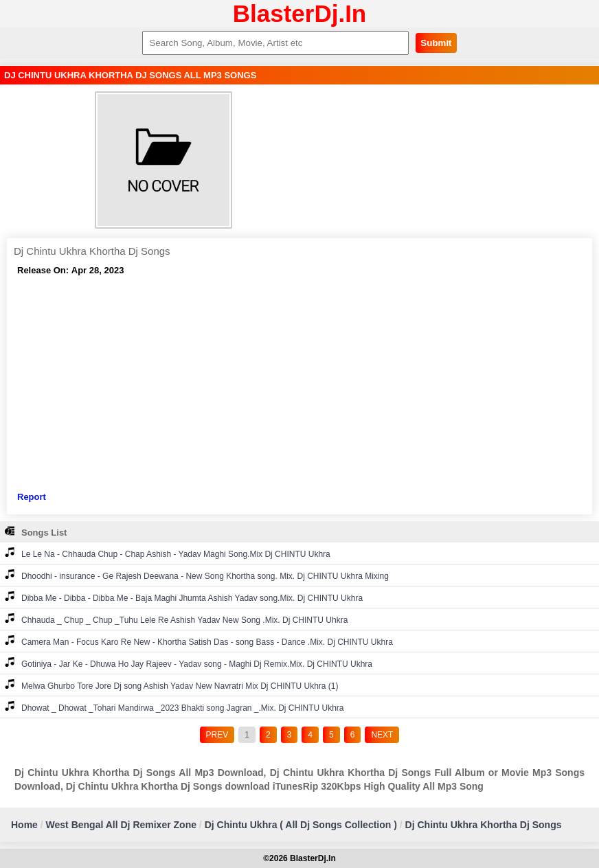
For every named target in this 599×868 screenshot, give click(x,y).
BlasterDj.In (300, 13)
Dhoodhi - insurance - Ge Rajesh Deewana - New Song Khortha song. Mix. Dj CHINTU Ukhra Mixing (197, 575)
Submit (436, 43)
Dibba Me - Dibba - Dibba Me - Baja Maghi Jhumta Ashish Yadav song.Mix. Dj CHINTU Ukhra (184, 597)
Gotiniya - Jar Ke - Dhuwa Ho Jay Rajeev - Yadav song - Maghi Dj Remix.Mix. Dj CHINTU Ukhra (189, 663)
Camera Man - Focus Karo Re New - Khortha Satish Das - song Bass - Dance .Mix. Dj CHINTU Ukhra (199, 641)
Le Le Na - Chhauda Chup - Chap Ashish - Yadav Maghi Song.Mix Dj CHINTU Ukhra (168, 553)
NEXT (382, 735)
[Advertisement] (299, 384)
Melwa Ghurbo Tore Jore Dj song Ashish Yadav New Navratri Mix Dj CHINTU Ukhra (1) (171, 685)
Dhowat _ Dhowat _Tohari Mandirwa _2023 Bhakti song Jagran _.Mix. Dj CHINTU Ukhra (174, 707)
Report (32, 497)
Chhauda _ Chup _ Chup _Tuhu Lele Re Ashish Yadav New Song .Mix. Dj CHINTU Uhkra (176, 619)
